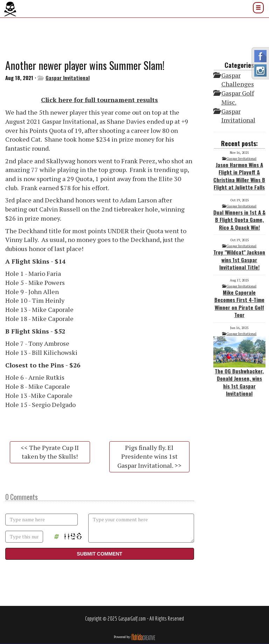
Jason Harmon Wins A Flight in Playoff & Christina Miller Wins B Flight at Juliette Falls (239, 176)
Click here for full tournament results (99, 100)
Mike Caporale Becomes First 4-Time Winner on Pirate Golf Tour (239, 303)
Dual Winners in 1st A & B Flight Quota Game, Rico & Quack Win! (239, 220)
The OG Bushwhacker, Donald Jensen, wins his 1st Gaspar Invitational (240, 367)
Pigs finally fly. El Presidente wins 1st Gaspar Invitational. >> (149, 456)
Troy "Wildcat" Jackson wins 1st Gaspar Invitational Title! (239, 260)
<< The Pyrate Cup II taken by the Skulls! (50, 452)
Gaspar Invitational (68, 78)
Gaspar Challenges (238, 80)
